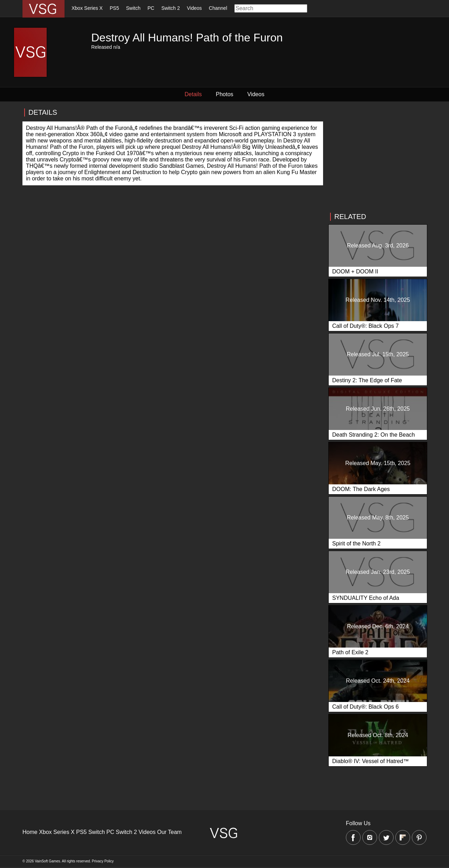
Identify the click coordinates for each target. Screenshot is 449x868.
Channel (218, 8)
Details (193, 94)
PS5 (114, 8)
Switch (133, 8)
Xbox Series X (87, 8)
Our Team (169, 832)
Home (30, 832)
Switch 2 (171, 8)
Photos (224, 94)
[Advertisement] (377, 157)
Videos (195, 8)
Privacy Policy (103, 861)
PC (151, 8)
